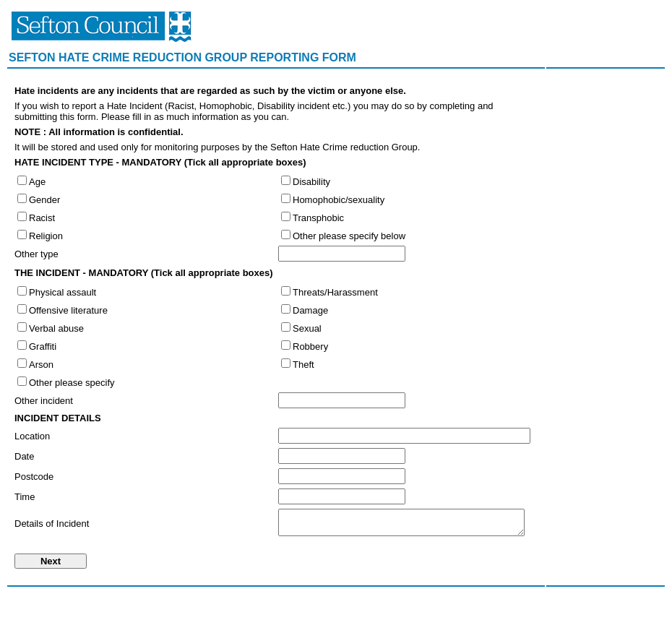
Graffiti (43, 346)
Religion (46, 236)
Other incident (44, 401)
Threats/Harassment (335, 292)
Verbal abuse (56, 328)
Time (25, 497)
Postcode (34, 477)
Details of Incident (52, 524)
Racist (42, 218)
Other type (36, 254)
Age (37, 182)
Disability (311, 182)
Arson (41, 365)
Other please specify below (349, 236)
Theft (303, 365)
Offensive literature (68, 310)
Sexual (307, 328)
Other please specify (72, 383)
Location (32, 436)
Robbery (310, 346)
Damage (310, 310)
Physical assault (63, 292)
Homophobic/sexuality (339, 200)
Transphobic (318, 218)
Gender (44, 200)
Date (24, 456)
